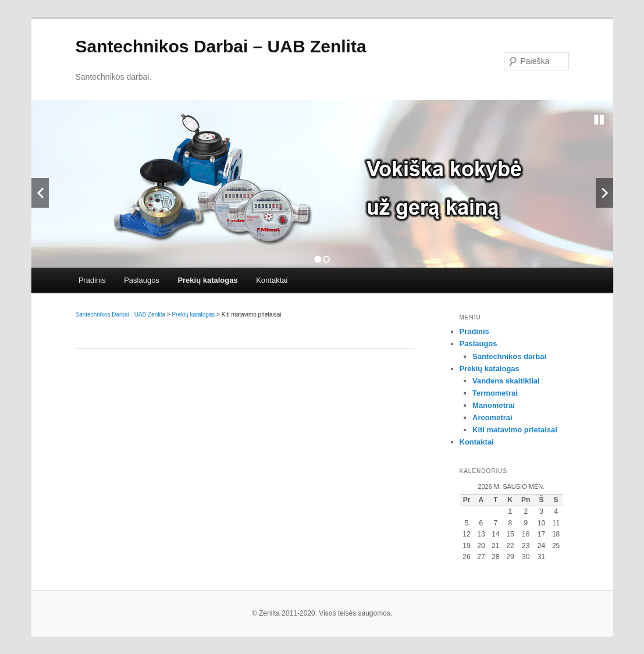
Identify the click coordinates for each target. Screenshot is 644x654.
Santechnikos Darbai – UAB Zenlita (221, 46)
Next (604, 193)
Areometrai (492, 417)
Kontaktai (272, 280)
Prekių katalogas (207, 280)
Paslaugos (142, 280)
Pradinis (92, 280)
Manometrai (494, 405)
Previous (40, 193)
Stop (599, 120)
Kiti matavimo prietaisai (515, 430)
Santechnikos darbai (509, 356)
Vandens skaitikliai (506, 381)
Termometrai (495, 393)
